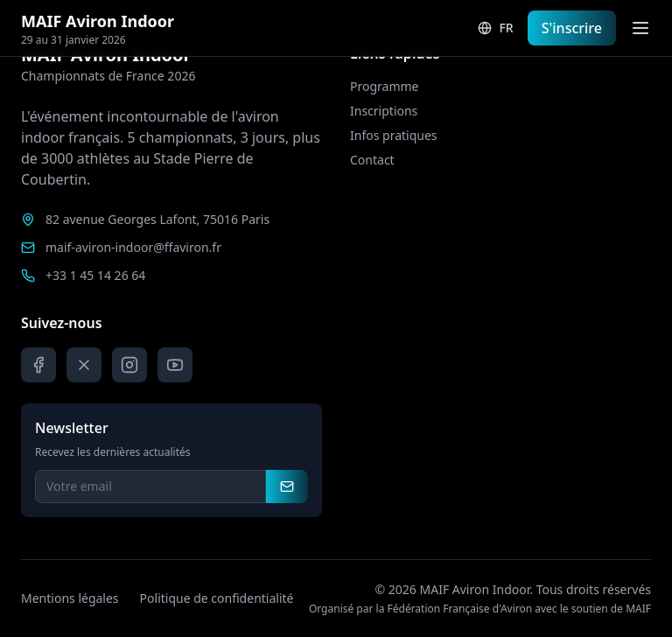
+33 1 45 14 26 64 (95, 275)
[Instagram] (129, 365)
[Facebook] (38, 365)
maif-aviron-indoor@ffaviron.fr (133, 247)
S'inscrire (572, 28)
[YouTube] (175, 365)
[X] (84, 365)
